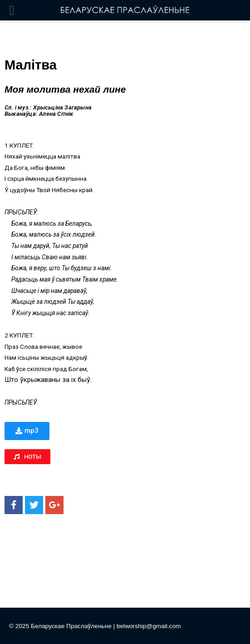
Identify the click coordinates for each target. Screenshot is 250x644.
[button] (27, 431)
